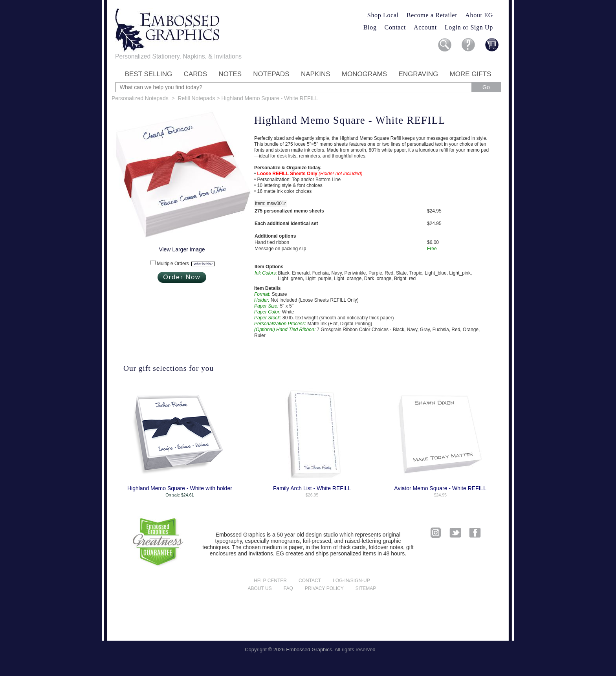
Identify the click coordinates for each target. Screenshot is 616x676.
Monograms (364, 74)
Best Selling (149, 74)
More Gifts (471, 74)
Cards (196, 74)
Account (425, 27)
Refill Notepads (197, 98)
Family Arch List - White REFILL (312, 488)
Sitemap (366, 588)
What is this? (203, 264)
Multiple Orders (186, 264)
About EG (479, 15)
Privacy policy (324, 588)
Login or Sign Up (469, 27)
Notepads (271, 74)
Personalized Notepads (140, 98)
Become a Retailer (432, 15)
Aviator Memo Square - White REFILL (440, 488)
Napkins (316, 74)
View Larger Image (182, 249)
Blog (370, 27)
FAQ (288, 588)
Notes (230, 74)
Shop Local (383, 15)
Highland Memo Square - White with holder (180, 488)
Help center (270, 581)
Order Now (182, 277)
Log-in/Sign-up (351, 581)
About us (260, 588)
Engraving (418, 74)
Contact (395, 27)
